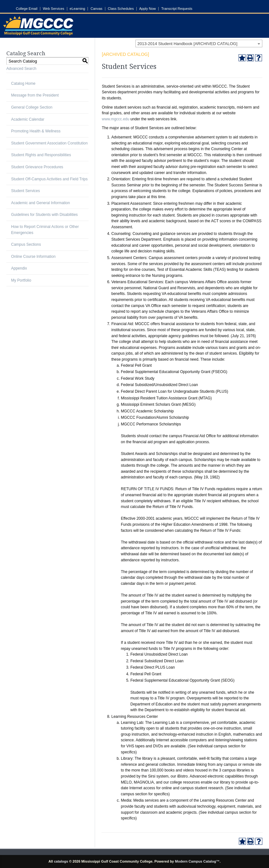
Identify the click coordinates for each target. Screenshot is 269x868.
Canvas (96, 9)
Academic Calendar (28, 119)
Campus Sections (26, 244)
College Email (27, 9)
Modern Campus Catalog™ (197, 861)
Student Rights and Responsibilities (41, 155)
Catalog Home (23, 83)
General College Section (32, 107)
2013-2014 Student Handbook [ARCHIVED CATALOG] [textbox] (187, 44)
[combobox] (199, 43)
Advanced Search (21, 69)
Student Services (26, 191)
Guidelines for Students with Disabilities (44, 215)
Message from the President (35, 95)
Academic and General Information (40, 203)
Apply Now (148, 9)
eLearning (78, 9)
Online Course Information (33, 257)
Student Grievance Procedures (37, 167)
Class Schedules (121, 9)
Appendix (19, 268)
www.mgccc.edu (116, 119)
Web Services (54, 9)
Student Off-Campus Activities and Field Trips (49, 179)
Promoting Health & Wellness (36, 131)
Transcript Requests (177, 9)
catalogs (61, 861)
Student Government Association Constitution (49, 143)
